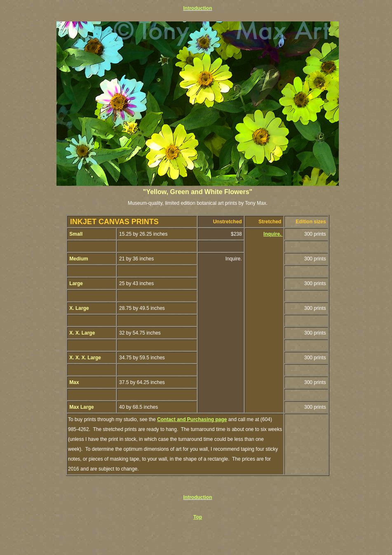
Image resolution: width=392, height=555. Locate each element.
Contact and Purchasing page (192, 419)
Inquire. (273, 234)
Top (198, 517)
